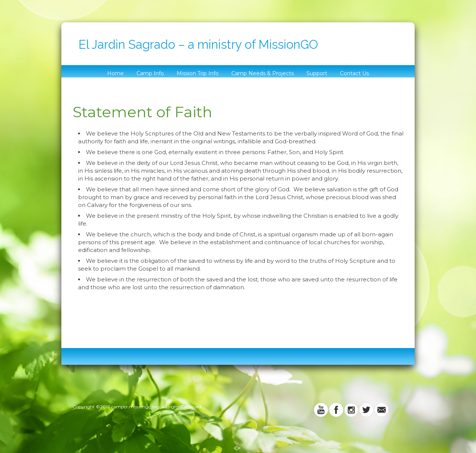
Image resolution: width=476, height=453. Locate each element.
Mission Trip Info (198, 73)
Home (115, 73)
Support (317, 73)
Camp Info (150, 73)
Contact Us (354, 73)
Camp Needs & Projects (263, 73)
